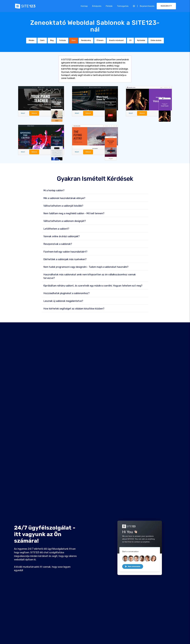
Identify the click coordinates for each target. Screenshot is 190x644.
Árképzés (97, 6)
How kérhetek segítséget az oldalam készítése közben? (74, 309)
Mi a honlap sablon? (54, 191)
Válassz (34, 113)
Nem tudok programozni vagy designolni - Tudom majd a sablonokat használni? (86, 267)
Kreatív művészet (116, 40)
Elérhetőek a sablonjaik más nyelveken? (65, 259)
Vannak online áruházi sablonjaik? (61, 236)
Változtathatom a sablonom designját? (65, 221)
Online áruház (156, 40)
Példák (109, 6)
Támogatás (123, 6)
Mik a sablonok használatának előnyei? (64, 198)
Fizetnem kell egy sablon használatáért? (65, 252)
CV (130, 40)
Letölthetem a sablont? (56, 229)
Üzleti (42, 40)
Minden (31, 40)
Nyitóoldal (141, 40)
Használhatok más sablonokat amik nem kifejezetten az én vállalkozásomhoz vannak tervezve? (90, 276)
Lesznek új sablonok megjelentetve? (63, 301)
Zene (73, 40)
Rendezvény (86, 40)
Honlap (84, 6)
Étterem (100, 40)
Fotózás (63, 40)
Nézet (23, 113)
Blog (52, 40)
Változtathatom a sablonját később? (63, 206)
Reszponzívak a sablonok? (58, 244)
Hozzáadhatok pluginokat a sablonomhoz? (66, 293)
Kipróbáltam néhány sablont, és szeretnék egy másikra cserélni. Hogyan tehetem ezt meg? (93, 286)
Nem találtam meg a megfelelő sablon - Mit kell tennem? (74, 213)
